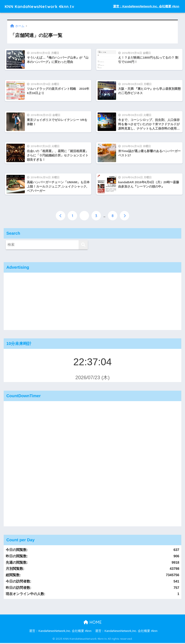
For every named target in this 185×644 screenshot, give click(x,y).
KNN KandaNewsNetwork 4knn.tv (46, 6)
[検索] (83, 246)
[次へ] (124, 217)
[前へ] (61, 217)
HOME (93, 623)
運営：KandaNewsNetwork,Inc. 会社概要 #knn (146, 6)
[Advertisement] (92, 302)
